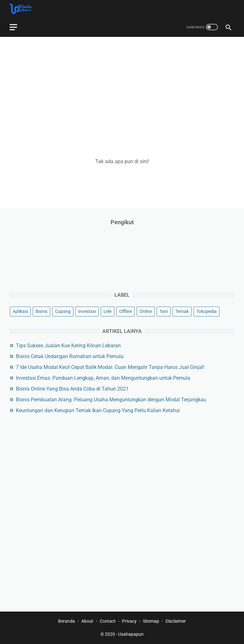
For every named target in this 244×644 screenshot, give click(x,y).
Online (146, 311)
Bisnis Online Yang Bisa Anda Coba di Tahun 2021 (72, 389)
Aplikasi (20, 311)
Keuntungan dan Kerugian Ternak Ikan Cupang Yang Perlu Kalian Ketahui (98, 410)
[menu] (13, 27)
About (87, 621)
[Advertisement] (122, 93)
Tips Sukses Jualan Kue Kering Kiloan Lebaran (68, 346)
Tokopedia (207, 311)
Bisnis (41, 311)
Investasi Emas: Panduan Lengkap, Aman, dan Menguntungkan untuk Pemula (103, 378)
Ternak (182, 311)
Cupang (63, 311)
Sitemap (151, 621)
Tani (164, 311)
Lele (108, 311)
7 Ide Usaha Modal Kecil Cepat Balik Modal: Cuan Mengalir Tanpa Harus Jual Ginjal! (110, 367)
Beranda (67, 621)
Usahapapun (131, 634)
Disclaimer (176, 621)
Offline (125, 311)
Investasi (87, 311)
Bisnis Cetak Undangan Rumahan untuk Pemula (70, 356)
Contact (108, 621)
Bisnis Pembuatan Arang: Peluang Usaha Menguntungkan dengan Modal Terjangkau (111, 400)
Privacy (129, 621)
